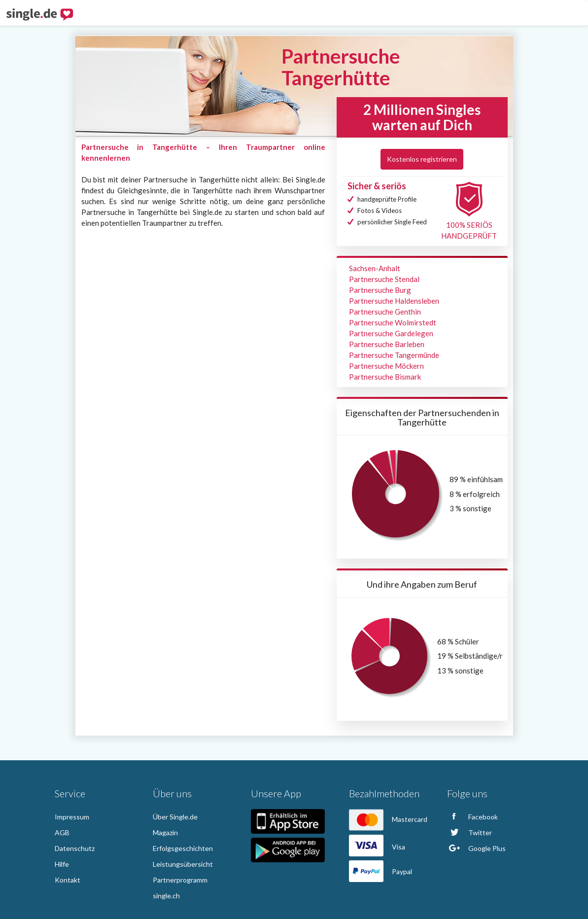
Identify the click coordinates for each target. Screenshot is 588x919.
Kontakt (68, 880)
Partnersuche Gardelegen (391, 333)
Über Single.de (175, 817)
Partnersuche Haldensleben (394, 301)
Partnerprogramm (180, 880)
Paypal (380, 871)
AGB (62, 832)
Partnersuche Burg (380, 290)
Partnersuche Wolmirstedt (393, 322)
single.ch (166, 896)
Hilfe (62, 864)
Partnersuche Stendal (384, 279)
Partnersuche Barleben (387, 344)
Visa (377, 847)
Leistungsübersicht (183, 864)
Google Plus (476, 848)
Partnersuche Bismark (385, 377)
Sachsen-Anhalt (375, 268)
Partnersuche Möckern (386, 366)
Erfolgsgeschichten (183, 848)
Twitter (469, 832)
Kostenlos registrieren (422, 159)
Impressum (72, 817)
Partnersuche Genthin (385, 312)
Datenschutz (75, 848)
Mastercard (388, 819)
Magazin (165, 832)
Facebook (472, 817)
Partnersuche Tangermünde (394, 355)
